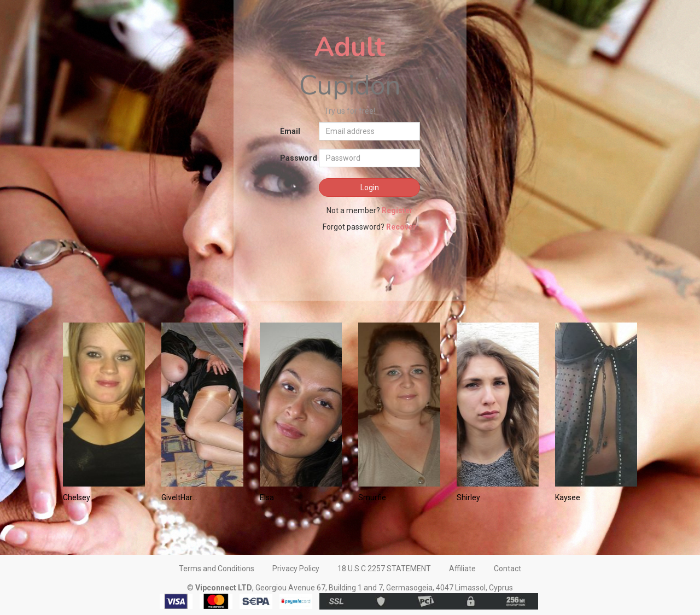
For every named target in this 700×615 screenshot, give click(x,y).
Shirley (468, 497)
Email (290, 131)
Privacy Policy (296, 569)
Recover (401, 227)
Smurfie (372, 497)
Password (296, 158)
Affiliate (462, 569)
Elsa (267, 497)
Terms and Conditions (217, 569)
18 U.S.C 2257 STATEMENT (384, 569)
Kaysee (568, 497)
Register (397, 210)
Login (370, 188)
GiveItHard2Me (180, 497)
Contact (507, 569)
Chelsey (77, 497)
